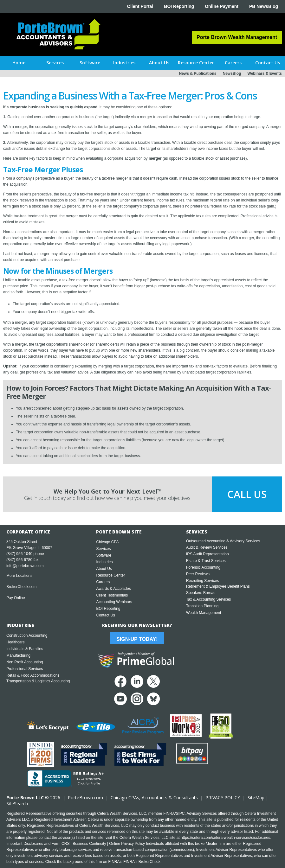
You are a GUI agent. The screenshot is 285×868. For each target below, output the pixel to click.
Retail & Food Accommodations (33, 675)
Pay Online (16, 598)
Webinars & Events (265, 73)
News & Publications (198, 73)
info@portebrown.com (25, 566)
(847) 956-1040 (19, 554)
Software (104, 555)
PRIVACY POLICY (223, 798)
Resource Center (110, 575)
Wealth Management (204, 613)
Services (103, 549)
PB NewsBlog (264, 6)
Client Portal (140, 6)
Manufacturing (18, 655)
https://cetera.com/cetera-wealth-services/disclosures (225, 838)
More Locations (19, 576)
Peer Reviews (198, 574)
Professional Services (25, 669)
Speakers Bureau (201, 593)
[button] (55, 63)
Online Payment (222, 6)
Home (19, 63)
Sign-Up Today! (137, 639)
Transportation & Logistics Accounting (38, 681)
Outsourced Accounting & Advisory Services (223, 541)
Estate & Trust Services (206, 561)
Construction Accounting (27, 635)
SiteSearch (17, 804)
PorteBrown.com (85, 798)
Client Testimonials (112, 595)
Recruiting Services (202, 581)
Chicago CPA (107, 542)
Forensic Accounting (203, 567)
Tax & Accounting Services (208, 599)
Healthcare (16, 642)
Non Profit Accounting (25, 662)
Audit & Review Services (207, 547)
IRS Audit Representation (207, 554)
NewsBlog (232, 73)
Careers (103, 582)
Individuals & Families (25, 649)
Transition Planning (202, 606)
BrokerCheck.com (21, 587)
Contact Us (105, 615)
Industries (104, 562)
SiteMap (256, 798)
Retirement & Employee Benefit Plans (218, 586)
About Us (104, 569)
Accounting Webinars (114, 602)
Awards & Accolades (113, 589)
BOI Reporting (179, 6)
